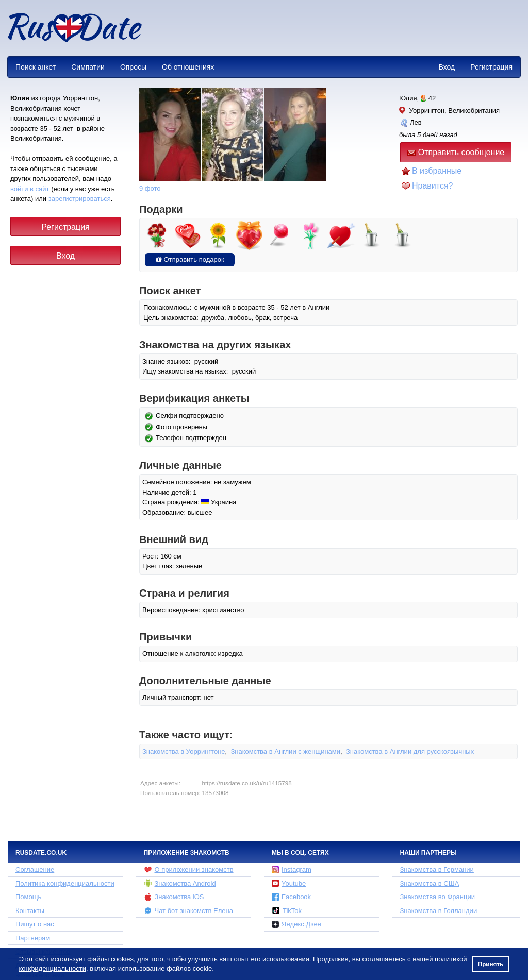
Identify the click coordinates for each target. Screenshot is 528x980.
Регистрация (491, 67)
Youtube (289, 883)
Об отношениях (188, 67)
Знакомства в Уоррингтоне (184, 751)
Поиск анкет (36, 67)
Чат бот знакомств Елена (188, 910)
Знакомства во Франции (438, 897)
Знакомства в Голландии (439, 911)
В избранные (437, 171)
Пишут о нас (35, 924)
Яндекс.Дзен (296, 924)
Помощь (28, 897)
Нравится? (433, 186)
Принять (491, 964)
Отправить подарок (190, 259)
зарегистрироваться (80, 199)
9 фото (150, 188)
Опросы (133, 67)
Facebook (291, 897)
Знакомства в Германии (437, 869)
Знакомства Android (180, 883)
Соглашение (35, 869)
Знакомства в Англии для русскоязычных (410, 751)
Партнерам (33, 938)
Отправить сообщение (456, 152)
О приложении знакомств (189, 870)
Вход (447, 67)
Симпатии (88, 67)
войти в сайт (30, 189)
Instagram (292, 869)
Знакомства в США (430, 883)
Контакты (30, 911)
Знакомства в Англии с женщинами (285, 751)
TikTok (287, 910)
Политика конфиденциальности (65, 883)
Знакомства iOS (174, 897)
